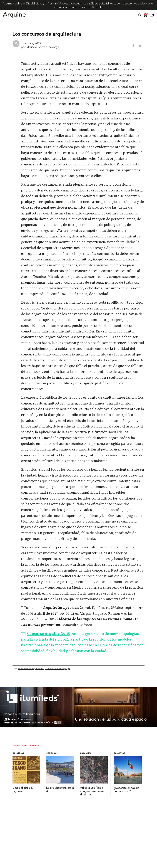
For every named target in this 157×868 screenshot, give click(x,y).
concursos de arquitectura (31, 669)
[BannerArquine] (78, 726)
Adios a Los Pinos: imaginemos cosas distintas (92, 791)
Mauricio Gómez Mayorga (43, 47)
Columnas (18, 753)
